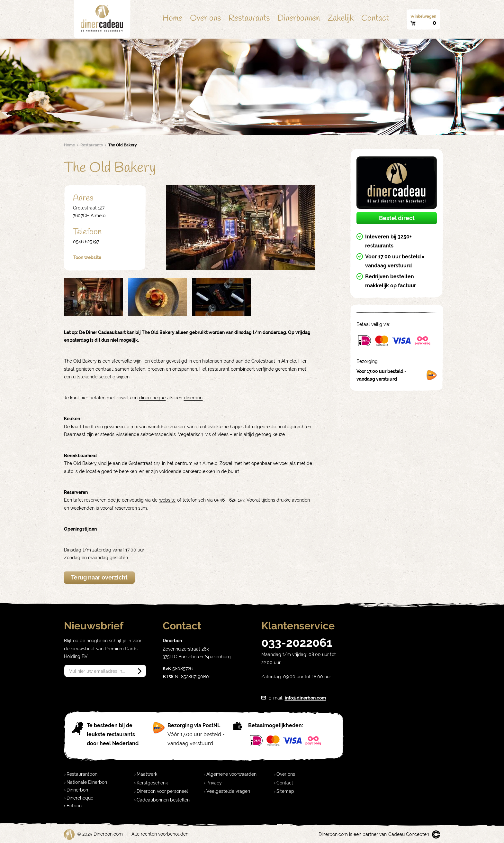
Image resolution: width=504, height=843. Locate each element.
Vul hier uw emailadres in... (97, 671)
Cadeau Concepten (409, 834)
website (167, 500)
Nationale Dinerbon (87, 782)
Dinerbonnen (299, 18)
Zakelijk (341, 18)
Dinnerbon (77, 790)
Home (172, 18)
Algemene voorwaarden (231, 774)
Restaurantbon (82, 774)
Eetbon (74, 806)
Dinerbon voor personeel (162, 791)
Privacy (214, 783)
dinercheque (152, 398)
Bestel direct (397, 218)
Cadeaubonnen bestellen (163, 800)
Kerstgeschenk (152, 783)
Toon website (87, 257)
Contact (375, 18)
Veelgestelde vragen (228, 791)
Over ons (205, 18)
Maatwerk (147, 774)
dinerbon (193, 398)
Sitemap (285, 791)
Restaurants (249, 18)
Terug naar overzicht (99, 577)
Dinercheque (80, 798)
